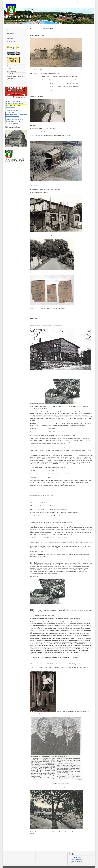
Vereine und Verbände (12, 66)
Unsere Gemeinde (11, 41)
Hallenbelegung (75, 863)
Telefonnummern (11, 33)
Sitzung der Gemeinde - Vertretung (14, 120)
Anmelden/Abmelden (12, 74)
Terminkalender (11, 39)
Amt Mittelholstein (76, 858)
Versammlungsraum (76, 859)
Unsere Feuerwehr (11, 44)
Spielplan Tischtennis (77, 861)
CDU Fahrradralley (11, 107)
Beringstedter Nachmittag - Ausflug (14, 103)
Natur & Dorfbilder (11, 71)
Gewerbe (9, 69)
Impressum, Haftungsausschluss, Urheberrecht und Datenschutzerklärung (15, 78)
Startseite (9, 31)
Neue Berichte (10, 36)
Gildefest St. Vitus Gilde (12, 111)
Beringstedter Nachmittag (12, 123)
